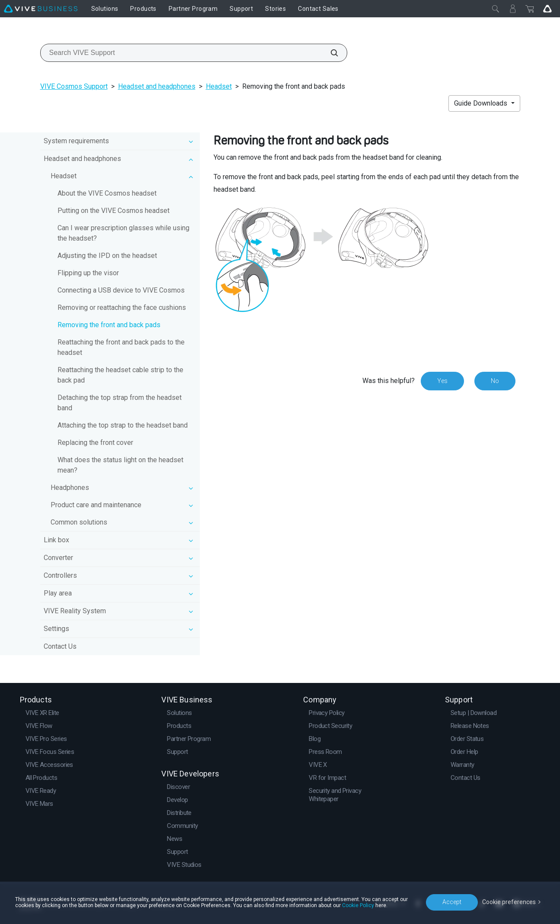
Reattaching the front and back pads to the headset (121, 347)
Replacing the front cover (95, 443)
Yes (442, 381)
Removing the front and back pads (109, 325)
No (495, 381)
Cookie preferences (509, 902)
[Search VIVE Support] (330, 53)
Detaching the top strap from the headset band (120, 403)
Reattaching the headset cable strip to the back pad (120, 375)
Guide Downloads (482, 103)
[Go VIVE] (547, 9)
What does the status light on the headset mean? (120, 465)
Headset (219, 86)
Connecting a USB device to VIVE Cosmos (121, 290)
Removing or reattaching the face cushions (122, 307)
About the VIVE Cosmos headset (107, 193)
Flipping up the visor (88, 273)
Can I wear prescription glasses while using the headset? (123, 233)
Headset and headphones (157, 86)
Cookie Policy (358, 905)
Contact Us (60, 646)
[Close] (496, 9)
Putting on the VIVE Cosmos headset (114, 211)
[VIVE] (41, 9)
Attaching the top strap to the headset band (123, 425)
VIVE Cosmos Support (74, 86)
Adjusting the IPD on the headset (107, 256)
